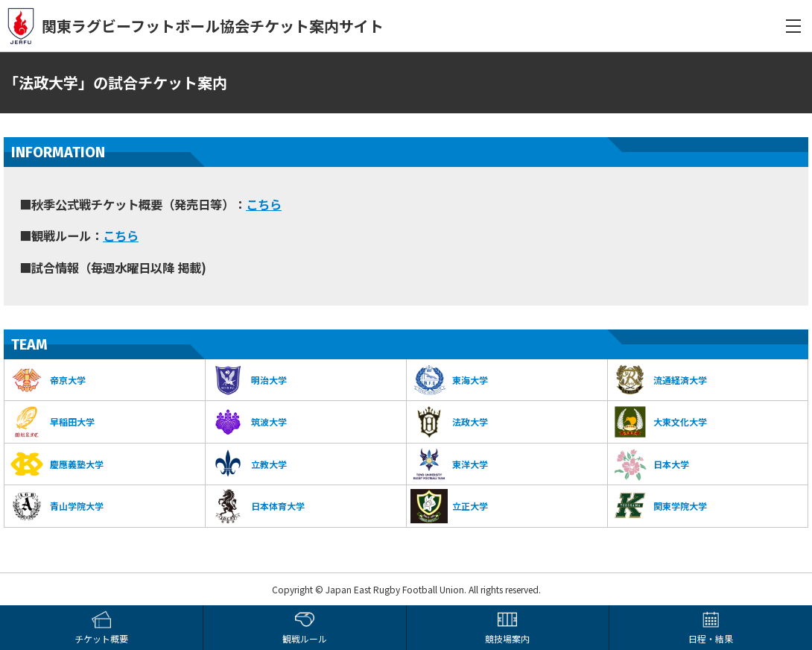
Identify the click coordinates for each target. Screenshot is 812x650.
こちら (264, 204)
